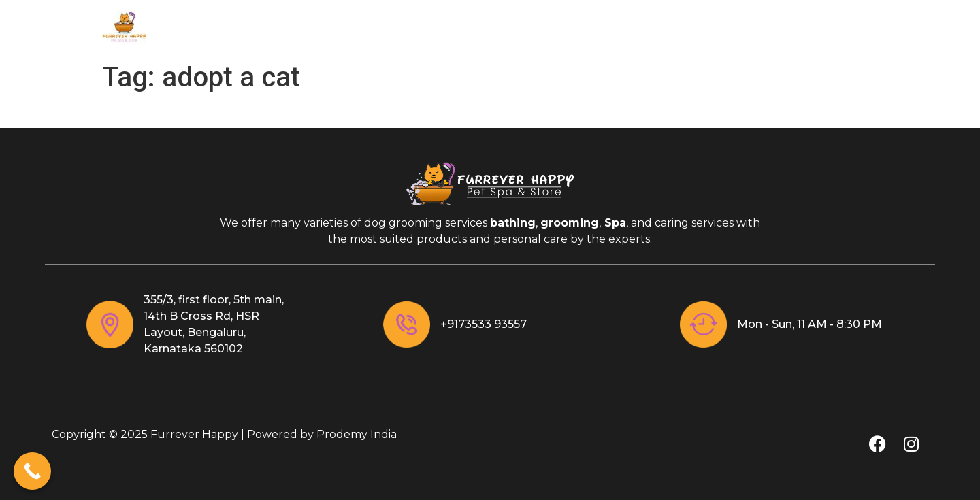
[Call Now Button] (32, 471)
